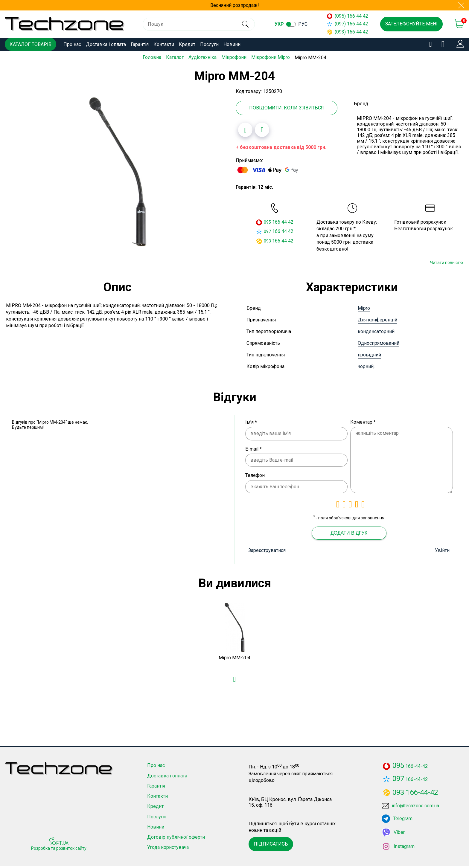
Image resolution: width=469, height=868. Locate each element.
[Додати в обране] (245, 130)
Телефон (255, 475)
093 (267, 241)
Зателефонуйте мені (411, 24)
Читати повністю (447, 263)
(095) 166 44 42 (348, 16)
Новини (232, 44)
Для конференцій (377, 319)
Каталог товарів (31, 44)
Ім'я (251, 422)
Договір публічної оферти (176, 839)
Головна (152, 57)
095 (267, 222)
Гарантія (140, 44)
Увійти (442, 550)
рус (303, 24)
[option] (118, 172)
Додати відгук (349, 533)
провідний (369, 354)
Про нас (72, 44)
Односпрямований (379, 343)
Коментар (363, 422)
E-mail (253, 449)
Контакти (164, 44)
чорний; (366, 366)
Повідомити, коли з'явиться (287, 107)
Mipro (364, 308)
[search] (245, 24)
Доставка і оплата (106, 44)
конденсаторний (376, 331)
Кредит (187, 44)
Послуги (209, 44)
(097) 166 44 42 (348, 24)
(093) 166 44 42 (348, 32)
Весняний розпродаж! (235, 5)
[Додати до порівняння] (262, 130)
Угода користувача (168, 849)
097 (267, 231)
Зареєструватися (267, 550)
